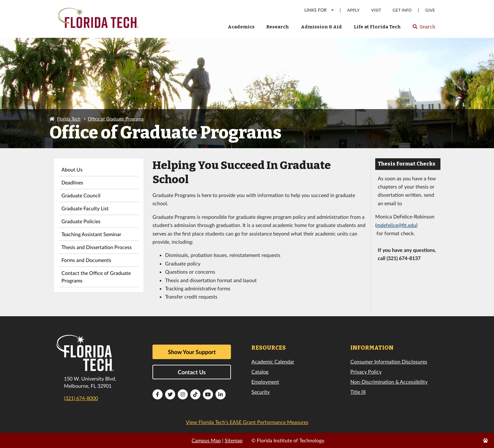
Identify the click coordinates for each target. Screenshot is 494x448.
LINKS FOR (319, 10)
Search (424, 29)
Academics (241, 27)
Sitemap (234, 440)
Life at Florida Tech (377, 27)
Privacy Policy (366, 372)
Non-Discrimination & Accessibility (389, 382)
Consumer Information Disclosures (389, 361)
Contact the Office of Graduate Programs (96, 277)
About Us (72, 169)
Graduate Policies (81, 221)
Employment (265, 382)
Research (278, 27)
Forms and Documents (86, 260)
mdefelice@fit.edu (396, 225)
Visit (376, 10)
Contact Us (192, 372)
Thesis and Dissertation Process (97, 247)
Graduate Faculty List (85, 208)
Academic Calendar (273, 361)
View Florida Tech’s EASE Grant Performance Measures (247, 422)
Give (430, 10)
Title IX (358, 392)
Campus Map (206, 440)
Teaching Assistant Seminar (91, 234)
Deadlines (72, 182)
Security (261, 392)
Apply (353, 10)
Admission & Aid (321, 27)
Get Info (402, 10)
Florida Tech (69, 119)
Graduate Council (81, 195)
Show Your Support (192, 352)
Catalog (260, 372)
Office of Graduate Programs (116, 119)
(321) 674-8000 (81, 398)
